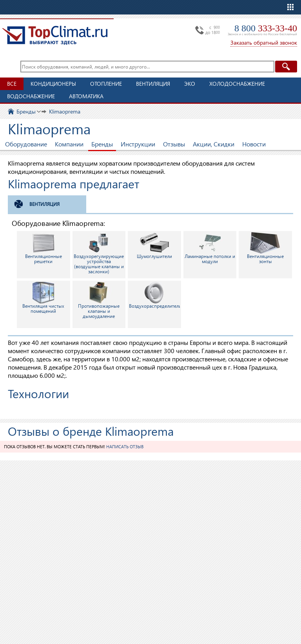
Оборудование (26, 144)
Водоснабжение (31, 96)
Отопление (106, 84)
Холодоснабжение (237, 84)
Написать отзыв (125, 446)
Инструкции (138, 144)
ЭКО (190, 84)
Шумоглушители (154, 246)
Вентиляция (153, 84)
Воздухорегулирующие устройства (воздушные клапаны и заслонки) (99, 253)
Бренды (102, 144)
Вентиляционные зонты (265, 248)
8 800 (266, 28)
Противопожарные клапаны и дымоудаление (99, 300)
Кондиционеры (53, 84)
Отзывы (174, 144)
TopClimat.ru (55, 35)
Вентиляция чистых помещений (43, 298)
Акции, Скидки (214, 144)
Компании (69, 144)
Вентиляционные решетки (44, 248)
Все (12, 84)
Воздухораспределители (155, 295)
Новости (254, 144)
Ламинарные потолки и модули (210, 248)
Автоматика (86, 96)
